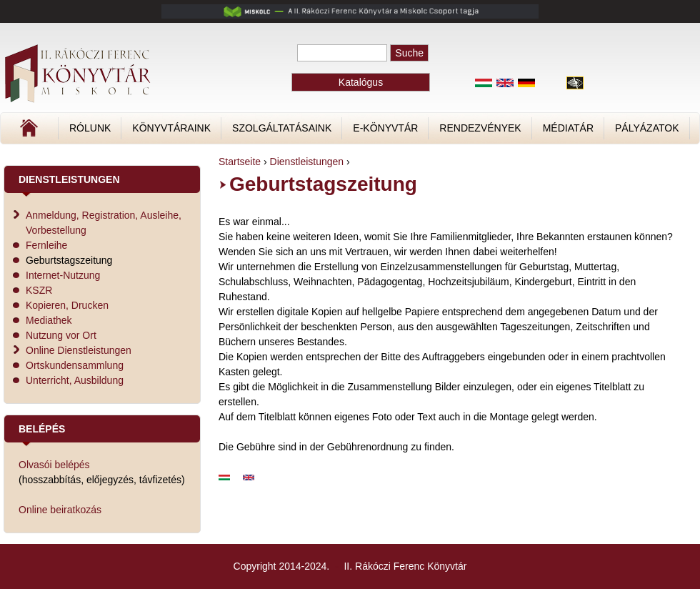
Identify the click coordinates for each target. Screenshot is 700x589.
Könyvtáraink (171, 128)
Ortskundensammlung (75, 365)
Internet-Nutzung (63, 275)
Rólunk (90, 128)
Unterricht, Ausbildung (75, 380)
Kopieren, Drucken (67, 305)
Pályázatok (647, 128)
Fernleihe (46, 245)
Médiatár (568, 128)
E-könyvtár (385, 128)
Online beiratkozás (60, 510)
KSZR (39, 290)
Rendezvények (480, 128)
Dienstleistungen (307, 162)
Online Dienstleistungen (79, 350)
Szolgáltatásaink (282, 128)
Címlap (76, 133)
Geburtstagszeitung (69, 260)
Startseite (240, 162)
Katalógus (361, 82)
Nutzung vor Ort (61, 335)
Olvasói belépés (54, 465)
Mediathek (49, 320)
